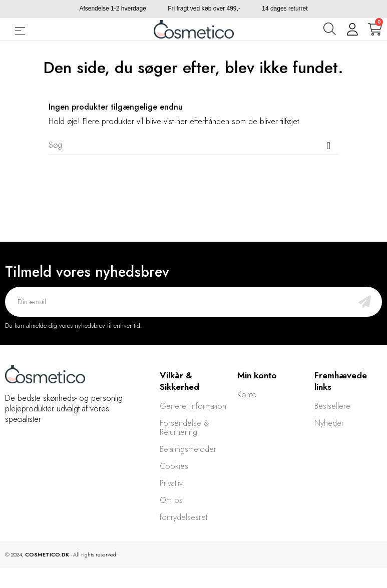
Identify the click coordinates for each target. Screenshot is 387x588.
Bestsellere (332, 406)
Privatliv (171, 483)
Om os (171, 500)
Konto (247, 395)
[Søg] (194, 145)
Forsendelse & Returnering (184, 428)
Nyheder (329, 423)
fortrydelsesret (183, 517)
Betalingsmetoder (188, 449)
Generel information (193, 406)
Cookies (174, 466)
